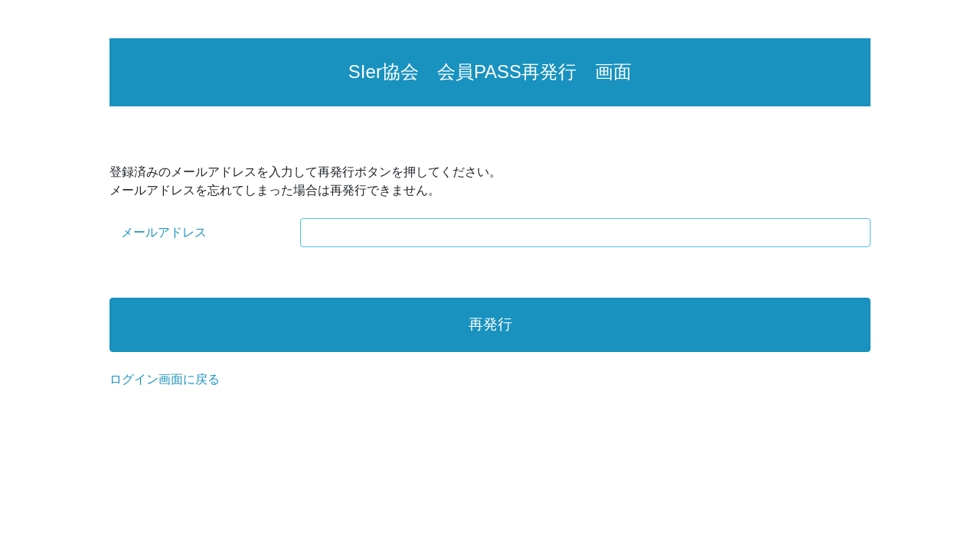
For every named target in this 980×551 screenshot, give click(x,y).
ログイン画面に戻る (165, 379)
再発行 (490, 324)
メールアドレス (164, 232)
